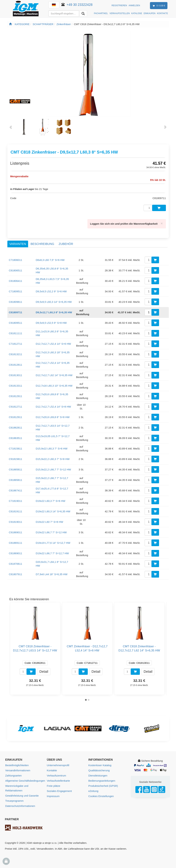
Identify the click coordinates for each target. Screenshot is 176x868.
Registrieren (119, 5)
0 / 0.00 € (158, 6)
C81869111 (16, 543)
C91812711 (16, 407)
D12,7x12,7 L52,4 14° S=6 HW (53, 344)
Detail (44, 671)
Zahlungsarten (14, 776)
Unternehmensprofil (58, 765)
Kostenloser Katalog (100, 765)
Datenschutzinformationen (20, 806)
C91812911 (16, 417)
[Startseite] (10, 24)
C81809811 (16, 302)
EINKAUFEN (150, 13)
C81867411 (16, 490)
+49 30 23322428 (80, 5)
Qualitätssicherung (99, 770)
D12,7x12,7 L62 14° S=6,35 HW (54, 375)
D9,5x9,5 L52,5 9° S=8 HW (51, 323)
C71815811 (16, 449)
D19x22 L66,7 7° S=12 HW (51, 532)
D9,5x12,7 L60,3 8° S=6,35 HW (54, 312)
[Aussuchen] (83, 13)
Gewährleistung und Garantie (22, 796)
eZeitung (93, 791)
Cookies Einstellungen (101, 796)
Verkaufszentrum (56, 776)
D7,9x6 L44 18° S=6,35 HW (52, 574)
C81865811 (16, 480)
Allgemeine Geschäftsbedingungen (25, 781)
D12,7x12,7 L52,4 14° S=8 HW (53, 407)
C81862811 (16, 428)
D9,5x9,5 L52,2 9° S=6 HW (51, 291)
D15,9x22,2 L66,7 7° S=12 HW (53, 469)
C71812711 (16, 344)
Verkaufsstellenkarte (58, 781)
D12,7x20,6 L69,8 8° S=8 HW (53, 417)
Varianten (18, 244)
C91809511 (16, 323)
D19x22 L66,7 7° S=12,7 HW (52, 553)
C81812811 (16, 365)
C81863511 (16, 438)
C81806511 (16, 270)
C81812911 (16, 396)
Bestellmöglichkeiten (17, 765)
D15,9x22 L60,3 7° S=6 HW (52, 449)
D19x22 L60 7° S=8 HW (50, 522)
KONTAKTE (162, 13)
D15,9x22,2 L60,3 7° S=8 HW (53, 459)
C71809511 (16, 291)
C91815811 (16, 459)
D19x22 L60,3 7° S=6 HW (51, 501)
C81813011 (16, 375)
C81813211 (16, 354)
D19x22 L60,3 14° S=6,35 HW (53, 511)
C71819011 (16, 501)
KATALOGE (137, 13)
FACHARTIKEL (101, 13)
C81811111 (16, 333)
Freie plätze (53, 786)
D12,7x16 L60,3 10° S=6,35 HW (54, 386)
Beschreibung (42, 244)
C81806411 (16, 281)
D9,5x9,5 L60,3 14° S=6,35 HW (54, 302)
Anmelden (134, 5)
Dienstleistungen (98, 776)
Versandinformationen (18, 770)
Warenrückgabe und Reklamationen (17, 788)
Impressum (53, 796)
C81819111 (16, 511)
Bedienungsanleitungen (102, 781)
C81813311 (16, 386)
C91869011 (16, 532)
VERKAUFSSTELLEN (120, 13)
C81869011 (16, 553)
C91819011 (16, 522)
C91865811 (16, 469)
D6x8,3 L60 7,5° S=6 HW (50, 260)
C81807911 (16, 574)
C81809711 (16, 312)
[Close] (162, 223)
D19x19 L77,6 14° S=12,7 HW (53, 543)
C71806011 (16, 260)
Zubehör (66, 244)
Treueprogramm (14, 801)
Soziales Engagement (59, 791)
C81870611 (16, 564)
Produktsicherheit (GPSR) (103, 786)
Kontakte (52, 770)
